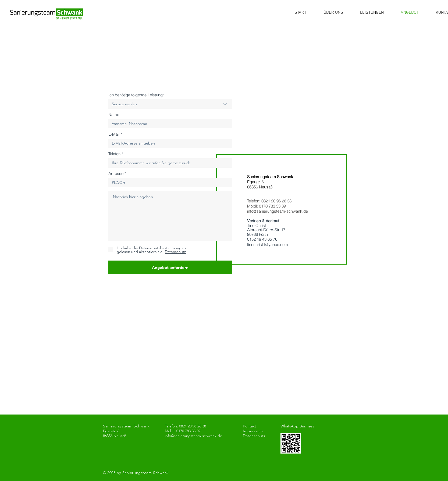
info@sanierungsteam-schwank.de (278, 211)
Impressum (253, 431)
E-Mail (114, 134)
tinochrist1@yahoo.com (268, 245)
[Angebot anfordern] (170, 267)
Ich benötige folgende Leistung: (136, 95)
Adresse (116, 173)
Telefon (114, 154)
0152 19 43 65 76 (262, 239)
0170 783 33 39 (272, 206)
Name (114, 115)
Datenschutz (254, 436)
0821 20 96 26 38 (276, 201)
